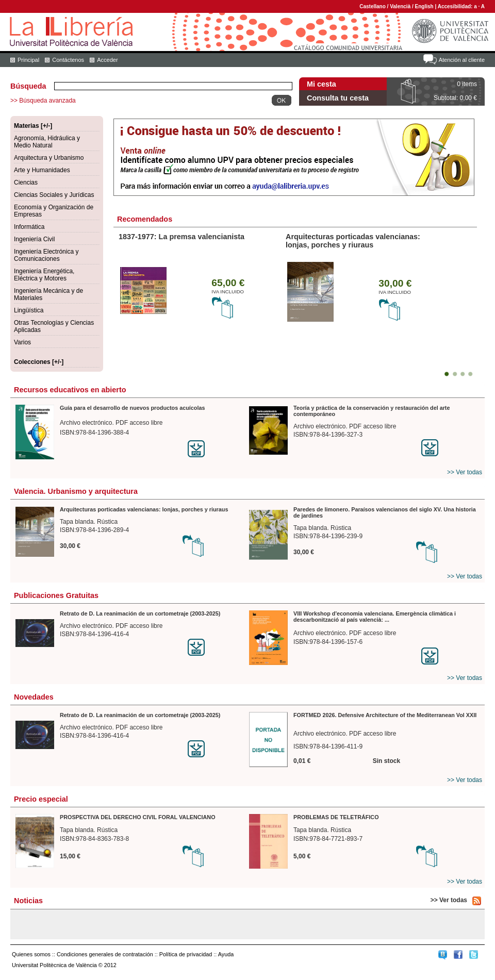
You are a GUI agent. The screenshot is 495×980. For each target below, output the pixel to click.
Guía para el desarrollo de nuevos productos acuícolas (132, 408)
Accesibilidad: (456, 6)
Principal (28, 60)
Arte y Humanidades (42, 170)
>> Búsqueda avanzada (43, 101)
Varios (22, 342)
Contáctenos (68, 60)
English (424, 6)
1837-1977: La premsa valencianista (181, 237)
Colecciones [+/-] (39, 362)
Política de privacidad (186, 954)
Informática (29, 227)
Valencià (400, 6)
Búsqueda (28, 86)
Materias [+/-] (33, 126)
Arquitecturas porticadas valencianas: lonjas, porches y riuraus (353, 241)
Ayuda (226, 954)
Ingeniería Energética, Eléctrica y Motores (44, 275)
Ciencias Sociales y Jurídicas (54, 195)
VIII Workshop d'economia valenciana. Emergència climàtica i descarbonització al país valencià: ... (375, 617)
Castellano (373, 6)
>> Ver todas (465, 472)
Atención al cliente (462, 60)
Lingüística (29, 310)
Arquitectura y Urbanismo (49, 158)
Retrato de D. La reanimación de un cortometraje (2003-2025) (140, 613)
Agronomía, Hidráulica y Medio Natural (47, 142)
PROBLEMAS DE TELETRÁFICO (336, 817)
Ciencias (26, 182)
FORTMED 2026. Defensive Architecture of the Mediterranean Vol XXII (385, 715)
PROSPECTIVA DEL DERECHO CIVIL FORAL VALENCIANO (138, 817)
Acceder (107, 60)
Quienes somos (31, 954)
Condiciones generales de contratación (105, 954)
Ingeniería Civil (34, 239)
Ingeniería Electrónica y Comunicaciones (46, 255)
